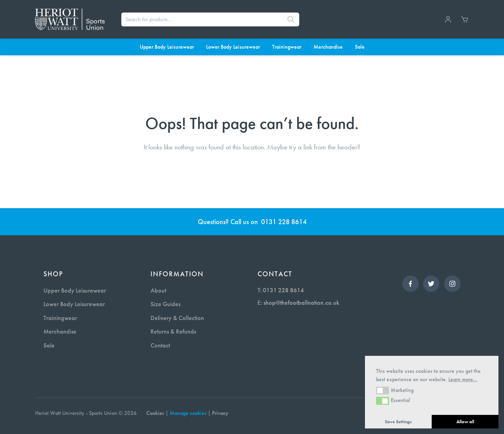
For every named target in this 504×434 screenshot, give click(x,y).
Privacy (220, 413)
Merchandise (60, 331)
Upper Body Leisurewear (75, 290)
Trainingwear (60, 318)
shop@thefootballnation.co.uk (301, 302)
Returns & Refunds (173, 331)
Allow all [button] (465, 421)
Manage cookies (188, 413)
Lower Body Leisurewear (74, 304)
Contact (160, 345)
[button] (383, 391)
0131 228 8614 (284, 222)
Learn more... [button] (463, 379)
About (158, 290)
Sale (49, 345)
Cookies (155, 413)
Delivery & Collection (177, 318)
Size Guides (165, 304)
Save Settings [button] (398, 421)
